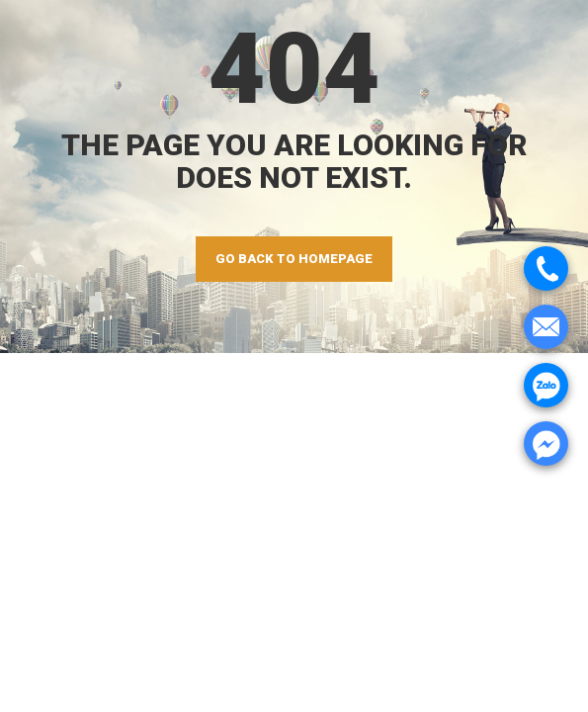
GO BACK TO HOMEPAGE (294, 259)
